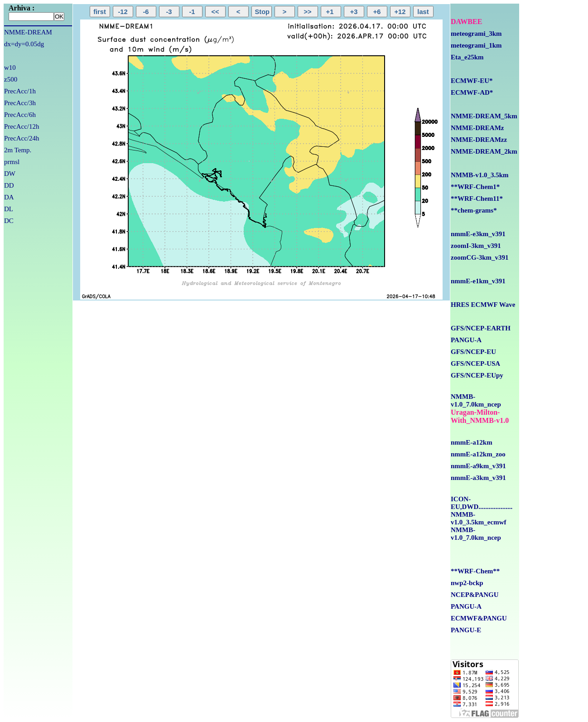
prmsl (12, 162)
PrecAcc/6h (20, 115)
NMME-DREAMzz (479, 140)
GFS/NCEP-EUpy (477, 375)
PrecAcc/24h (22, 138)
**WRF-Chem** (475, 571)
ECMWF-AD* (472, 92)
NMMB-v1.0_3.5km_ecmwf (478, 518)
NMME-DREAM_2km (484, 151)
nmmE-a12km (472, 442)
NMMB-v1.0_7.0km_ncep (476, 400)
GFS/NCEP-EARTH (481, 328)
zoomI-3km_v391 (476, 246)
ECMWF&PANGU (479, 618)
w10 (10, 68)
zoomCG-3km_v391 (480, 257)
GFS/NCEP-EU (473, 352)
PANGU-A (466, 340)
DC (9, 221)
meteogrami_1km (476, 45)
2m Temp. (18, 150)
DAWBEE (466, 22)
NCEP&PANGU (475, 595)
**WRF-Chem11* (477, 199)
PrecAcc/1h (20, 91)
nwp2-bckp (467, 583)
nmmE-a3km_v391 (478, 478)
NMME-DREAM (28, 32)
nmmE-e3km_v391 (478, 234)
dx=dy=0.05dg (24, 44)
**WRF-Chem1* (475, 187)
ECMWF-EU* (472, 81)
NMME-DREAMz (477, 128)
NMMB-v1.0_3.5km (480, 175)
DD (9, 185)
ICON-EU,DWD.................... (482, 503)
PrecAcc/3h (20, 103)
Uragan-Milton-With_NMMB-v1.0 (480, 416)
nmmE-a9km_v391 (478, 466)
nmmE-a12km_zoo (478, 454)
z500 (11, 79)
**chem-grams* (474, 210)
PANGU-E (466, 630)
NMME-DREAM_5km (484, 116)
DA (9, 197)
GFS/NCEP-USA (475, 363)
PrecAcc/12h (22, 126)
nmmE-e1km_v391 (478, 281)
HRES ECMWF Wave (483, 305)
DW (10, 174)
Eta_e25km (467, 57)
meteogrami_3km (476, 34)
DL (9, 209)
